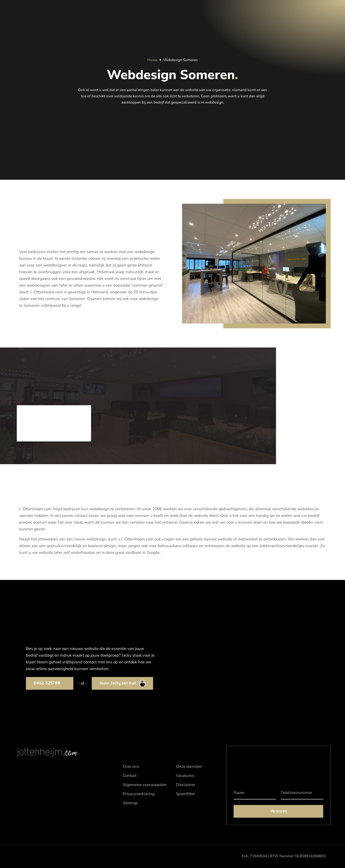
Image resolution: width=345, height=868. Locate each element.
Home (152, 60)
